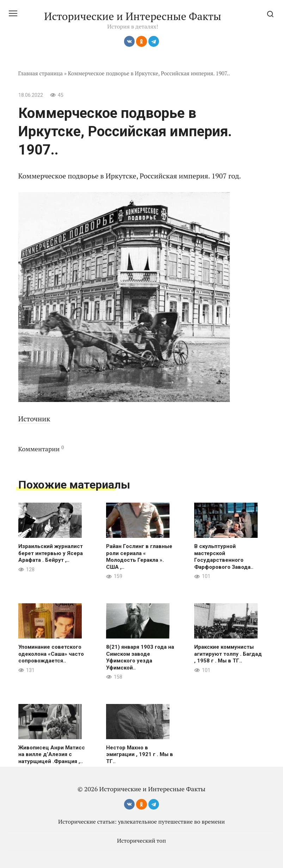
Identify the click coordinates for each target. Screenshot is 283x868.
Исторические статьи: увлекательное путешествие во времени (141, 822)
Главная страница (41, 73)
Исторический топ (141, 841)
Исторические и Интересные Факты (133, 16)
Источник (34, 419)
